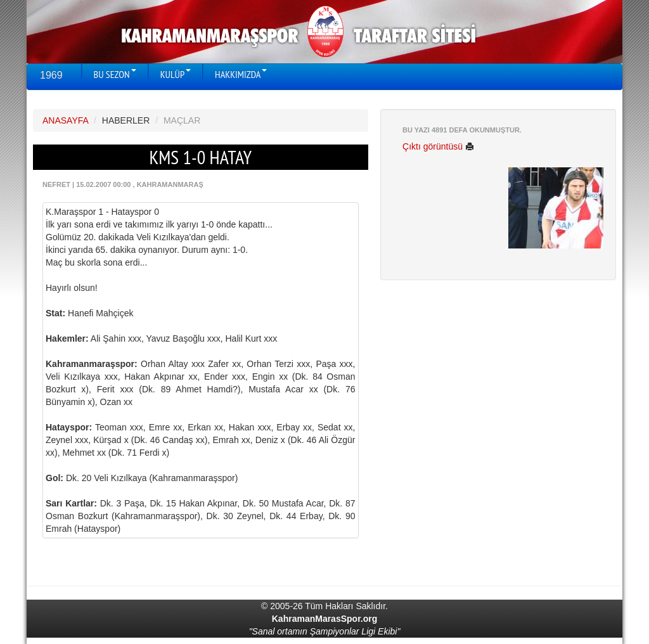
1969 (51, 75)
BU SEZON (115, 74)
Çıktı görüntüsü (438, 146)
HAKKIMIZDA (241, 74)
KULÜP (176, 74)
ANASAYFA (65, 120)
